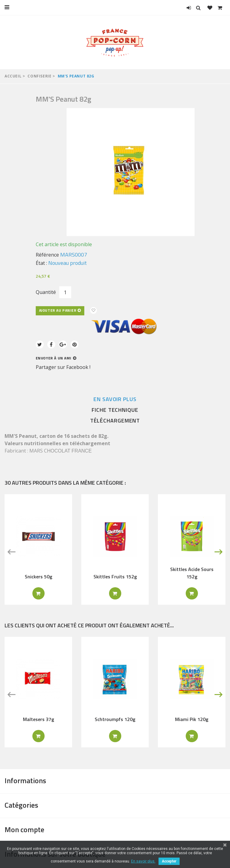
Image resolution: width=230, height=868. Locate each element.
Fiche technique (115, 410)
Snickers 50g (38, 577)
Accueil (13, 76)
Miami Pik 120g (192, 719)
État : (41, 263)
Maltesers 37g (38, 719)
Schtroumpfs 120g (115, 719)
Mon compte (24, 829)
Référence (47, 255)
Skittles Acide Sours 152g (192, 573)
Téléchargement (115, 421)
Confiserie (39, 76)
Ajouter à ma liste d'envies (93, 310)
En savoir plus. (143, 861)
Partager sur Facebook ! (63, 367)
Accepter (169, 861)
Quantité (46, 292)
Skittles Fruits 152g (115, 577)
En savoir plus (115, 399)
